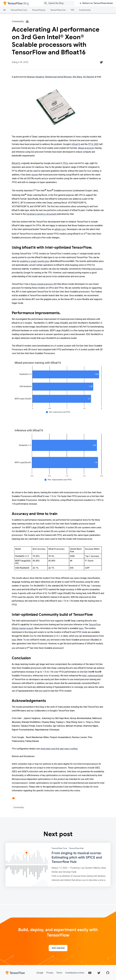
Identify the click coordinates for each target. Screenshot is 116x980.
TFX (72, 10)
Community (85, 10)
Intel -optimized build (93, 676)
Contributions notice (74, 973)
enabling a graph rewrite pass (35, 261)
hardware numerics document (41, 214)
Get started (58, 948)
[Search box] (62, 3)
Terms (59, 973)
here (14, 640)
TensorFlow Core (19, 10)
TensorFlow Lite (58, 10)
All (4, 10)
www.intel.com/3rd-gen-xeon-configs (59, 749)
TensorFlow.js (39, 10)
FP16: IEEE (93, 144)
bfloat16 (76, 144)
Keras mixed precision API (44, 284)
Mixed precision (86, 148)
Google (40, 973)
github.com (60, 229)
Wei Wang (77, 77)
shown (35, 175)
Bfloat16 (16, 163)
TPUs (65, 163)
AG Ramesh (89, 77)
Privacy (50, 973)
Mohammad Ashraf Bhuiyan (58, 77)
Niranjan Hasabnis (36, 77)
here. (81, 628)
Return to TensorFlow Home (96, 3)
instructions (97, 269)
